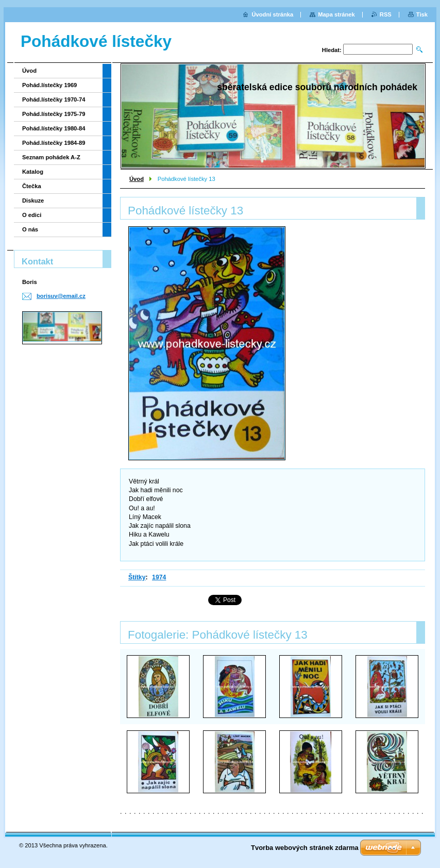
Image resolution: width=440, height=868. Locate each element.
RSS (386, 14)
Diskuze (33, 201)
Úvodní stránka (272, 14)
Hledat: (332, 50)
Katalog (33, 172)
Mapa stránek (336, 14)
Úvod (137, 179)
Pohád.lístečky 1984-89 (54, 143)
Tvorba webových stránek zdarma (305, 848)
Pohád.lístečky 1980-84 (54, 128)
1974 (159, 577)
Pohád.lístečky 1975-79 (54, 114)
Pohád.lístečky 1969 (49, 85)
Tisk (422, 14)
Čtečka (32, 186)
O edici (32, 215)
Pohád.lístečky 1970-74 (54, 99)
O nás (30, 229)
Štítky (137, 577)
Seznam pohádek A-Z (51, 157)
